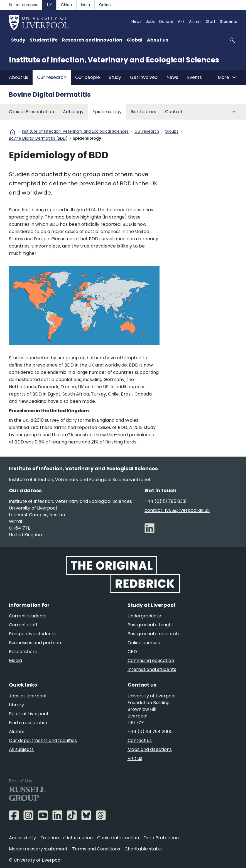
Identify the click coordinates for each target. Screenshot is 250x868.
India (85, 5)
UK (49, 5)
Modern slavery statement (38, 849)
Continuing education (151, 660)
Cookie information (118, 838)
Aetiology (73, 112)
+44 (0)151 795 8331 (166, 501)
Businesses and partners (36, 643)
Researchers (23, 652)
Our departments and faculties (43, 740)
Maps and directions (150, 749)
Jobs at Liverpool (28, 696)
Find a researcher (28, 723)
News (136, 22)
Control (173, 112)
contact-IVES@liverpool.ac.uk (177, 510)
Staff (211, 22)
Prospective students (32, 634)
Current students (28, 616)
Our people (88, 77)
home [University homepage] (13, 132)
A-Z (181, 22)
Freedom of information (67, 838)
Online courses (144, 643)
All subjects (21, 749)
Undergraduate (144, 616)
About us (19, 77)
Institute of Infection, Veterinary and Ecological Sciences (114, 60)
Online (105, 5)
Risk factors (143, 112)
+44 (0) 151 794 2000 (150, 732)
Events (194, 77)
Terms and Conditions (96, 849)
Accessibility (22, 838)
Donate (166, 22)
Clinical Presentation (31, 112)
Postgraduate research (153, 634)
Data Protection (161, 838)
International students (152, 669)
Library (16, 705)
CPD (132, 652)
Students (228, 22)
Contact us (140, 740)
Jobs (150, 22)
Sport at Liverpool (28, 714)
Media (15, 660)
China (66, 5)
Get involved (144, 77)
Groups (172, 132)
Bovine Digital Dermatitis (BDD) (38, 139)
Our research (52, 77)
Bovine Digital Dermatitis (50, 94)
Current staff (23, 625)
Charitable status (144, 849)
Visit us (135, 758)
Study (115, 77)
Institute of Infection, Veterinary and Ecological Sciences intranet (80, 480)
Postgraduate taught (150, 625)
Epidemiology (107, 112)
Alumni (195, 22)
